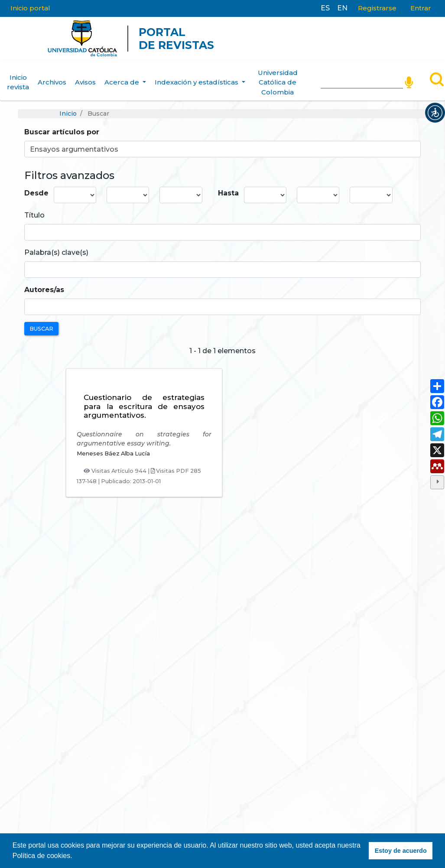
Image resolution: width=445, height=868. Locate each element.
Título (34, 215)
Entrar (421, 8)
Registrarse (377, 8)
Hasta (228, 193)
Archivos (52, 82)
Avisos (85, 82)
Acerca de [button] (123, 82)
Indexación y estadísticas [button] (197, 82)
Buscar (41, 329)
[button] (435, 113)
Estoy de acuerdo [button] (401, 851)
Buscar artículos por (62, 132)
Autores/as (44, 290)
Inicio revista (18, 82)
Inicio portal (30, 8)
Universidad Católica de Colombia (278, 82)
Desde (36, 193)
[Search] (362, 80)
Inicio (68, 114)
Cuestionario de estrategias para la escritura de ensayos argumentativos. (144, 406)
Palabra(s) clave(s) (56, 252)
